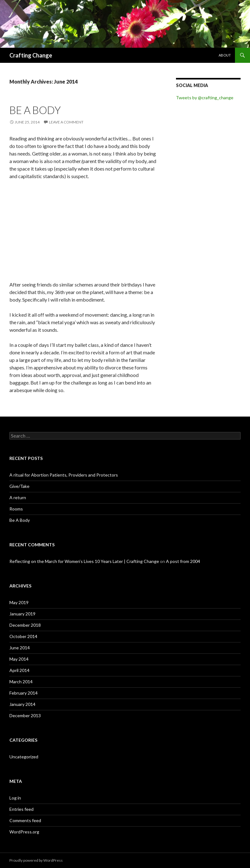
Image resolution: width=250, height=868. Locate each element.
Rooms (16, 509)
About (225, 55)
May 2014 (19, 659)
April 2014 (19, 670)
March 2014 (21, 682)
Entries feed (21, 809)
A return (18, 497)
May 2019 (19, 602)
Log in (15, 798)
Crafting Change (31, 55)
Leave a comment (66, 122)
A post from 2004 (183, 561)
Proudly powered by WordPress (36, 860)
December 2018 (25, 625)
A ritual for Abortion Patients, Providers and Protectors (64, 475)
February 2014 (24, 693)
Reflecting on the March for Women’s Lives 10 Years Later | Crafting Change (84, 561)
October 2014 (23, 636)
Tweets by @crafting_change (205, 98)
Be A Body (35, 110)
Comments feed (25, 820)
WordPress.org (24, 832)
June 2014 (20, 648)
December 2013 (25, 715)
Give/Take (19, 486)
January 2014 (22, 704)
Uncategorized (24, 757)
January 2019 (22, 614)
